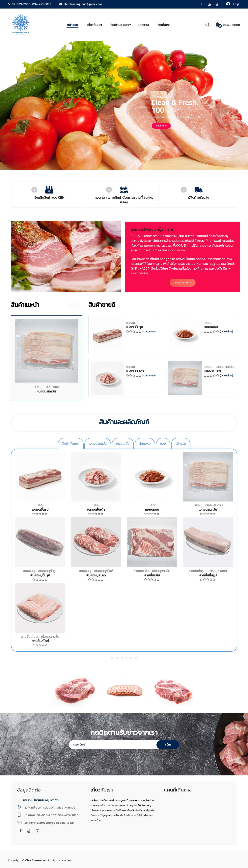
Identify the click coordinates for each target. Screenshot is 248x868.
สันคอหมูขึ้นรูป (48, 571)
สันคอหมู (29, 571)
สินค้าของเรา (120, 25)
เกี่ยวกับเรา (94, 25)
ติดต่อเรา (164, 25)
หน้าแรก (72, 25)
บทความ (143, 25)
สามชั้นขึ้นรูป (197, 571)
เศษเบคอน (211, 426)
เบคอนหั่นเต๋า (135, 470)
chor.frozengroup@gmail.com (81, 4)
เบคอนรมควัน (53, 486)
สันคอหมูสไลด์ (104, 571)
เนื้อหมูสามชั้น (161, 571)
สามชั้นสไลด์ (29, 636)
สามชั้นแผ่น (141, 571)
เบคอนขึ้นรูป (135, 426)
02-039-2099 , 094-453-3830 (30, 4)
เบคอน (36, 486)
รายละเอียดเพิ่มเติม (235, 283)
